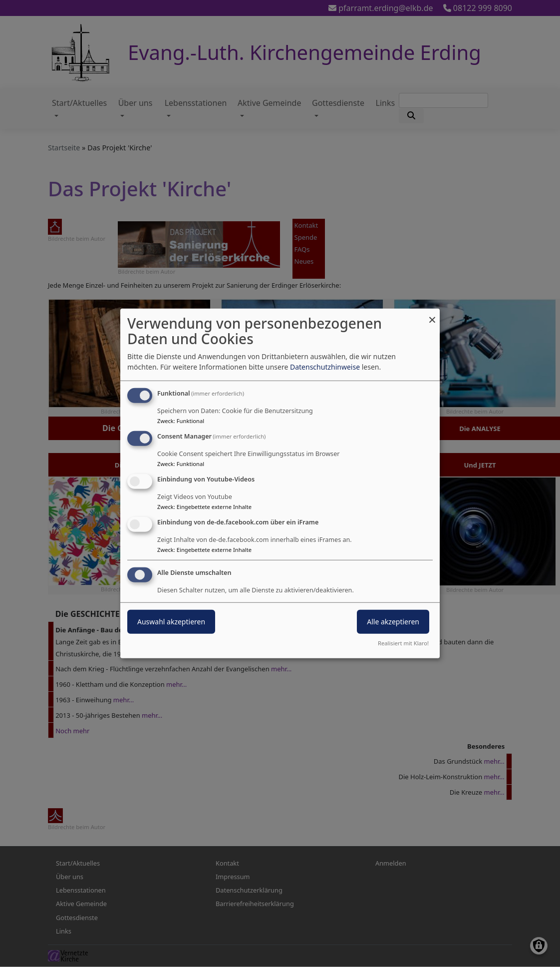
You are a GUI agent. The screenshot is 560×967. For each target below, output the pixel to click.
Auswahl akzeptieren (171, 621)
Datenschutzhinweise (325, 367)
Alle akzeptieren (393, 621)
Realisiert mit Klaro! (403, 643)
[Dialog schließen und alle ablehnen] (432, 315)
